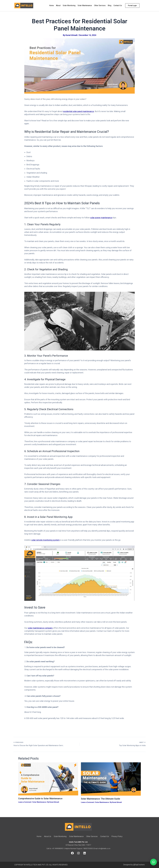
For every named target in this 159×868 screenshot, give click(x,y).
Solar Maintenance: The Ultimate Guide (100, 799)
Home (51, 5)
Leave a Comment (25, 802)
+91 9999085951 (58, 849)
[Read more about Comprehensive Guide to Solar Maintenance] (48, 779)
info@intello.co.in (104, 849)
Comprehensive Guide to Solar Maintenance (40, 799)
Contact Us (118, 5)
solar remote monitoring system (45, 540)
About (58, 5)
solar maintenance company (40, 628)
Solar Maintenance (85, 5)
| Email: (96, 849)
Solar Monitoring (69, 5)
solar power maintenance (101, 218)
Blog (109, 5)
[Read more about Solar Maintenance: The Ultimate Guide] (111, 779)
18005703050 (88, 849)
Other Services (100, 5)
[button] (153, 862)
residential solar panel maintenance (78, 111)
